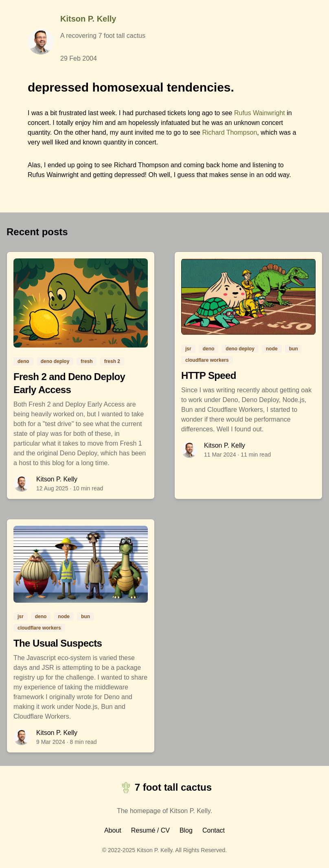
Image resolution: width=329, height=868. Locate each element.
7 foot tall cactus (164, 788)
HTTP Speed (209, 375)
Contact (214, 830)
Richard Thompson (229, 132)
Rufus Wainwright (260, 113)
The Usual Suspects (58, 643)
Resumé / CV (150, 830)
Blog (186, 830)
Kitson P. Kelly (88, 19)
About (113, 830)
